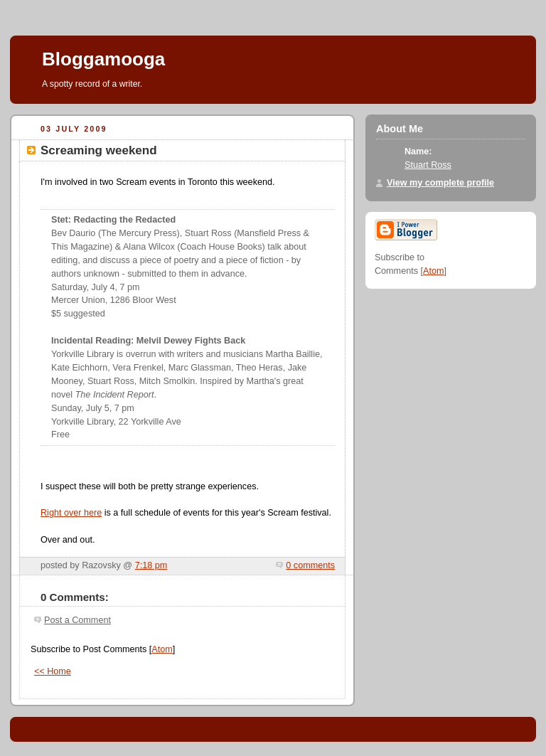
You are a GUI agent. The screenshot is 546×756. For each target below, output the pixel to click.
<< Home (53, 671)
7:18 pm (151, 565)
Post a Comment (77, 620)
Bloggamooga (103, 59)
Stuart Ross (428, 165)
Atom (162, 649)
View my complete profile (440, 183)
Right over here (71, 513)
